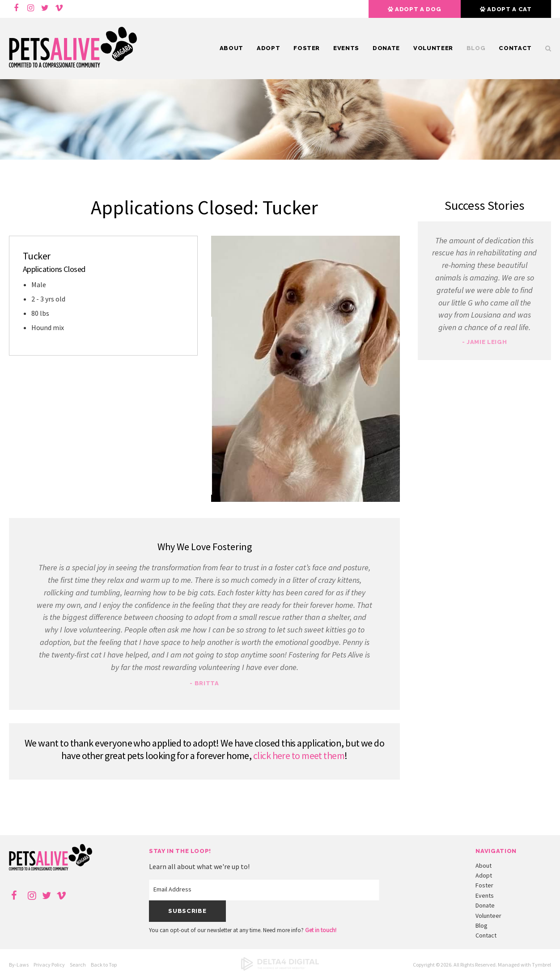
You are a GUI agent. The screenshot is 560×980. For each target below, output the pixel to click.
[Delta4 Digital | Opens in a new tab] (280, 969)
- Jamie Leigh (484, 342)
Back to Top (104, 965)
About (231, 48)
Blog (476, 48)
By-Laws (19, 965)
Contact (515, 48)
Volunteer (433, 48)
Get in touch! (321, 930)
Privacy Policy (49, 965)
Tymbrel (541, 965)
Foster (307, 48)
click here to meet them (299, 755)
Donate (386, 48)
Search (545, 48)
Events (346, 48)
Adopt (268, 48)
